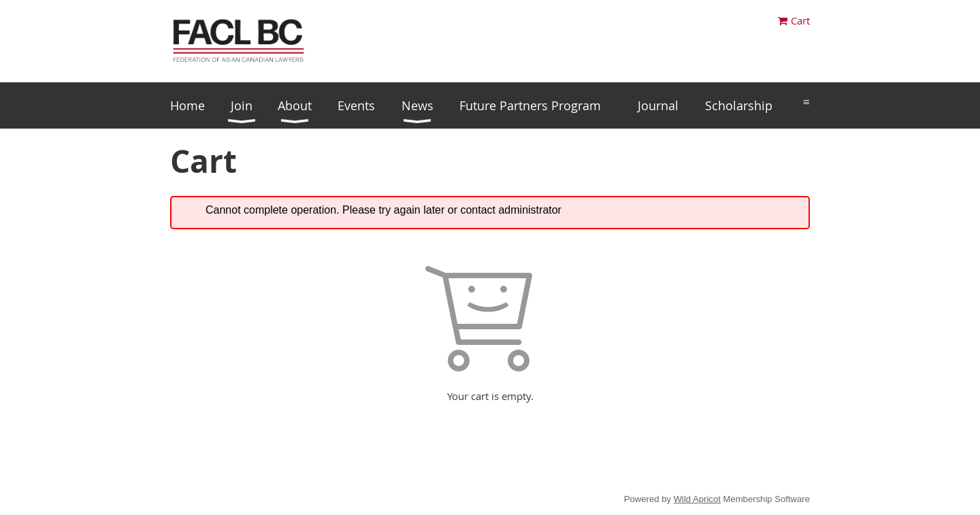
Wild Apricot (697, 499)
